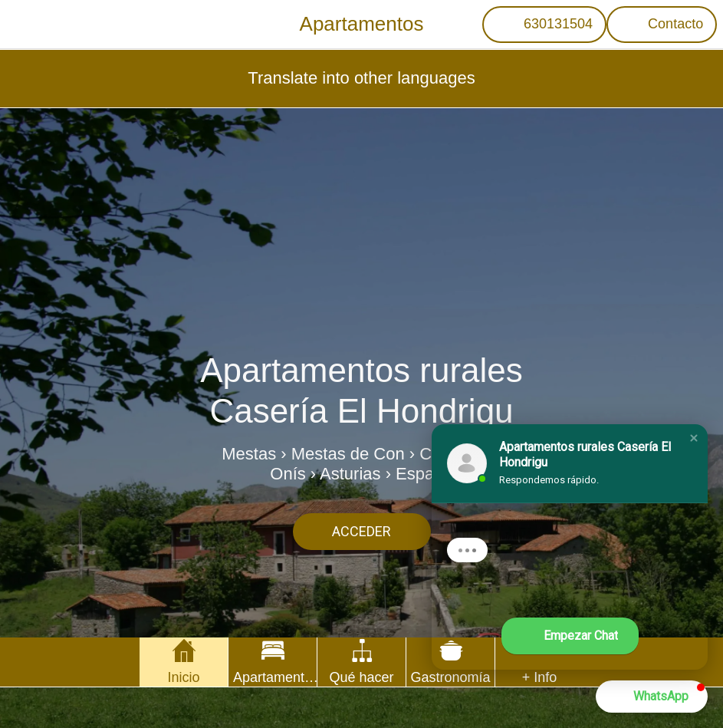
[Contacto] (662, 25)
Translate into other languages (361, 78)
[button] (694, 438)
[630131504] (544, 25)
